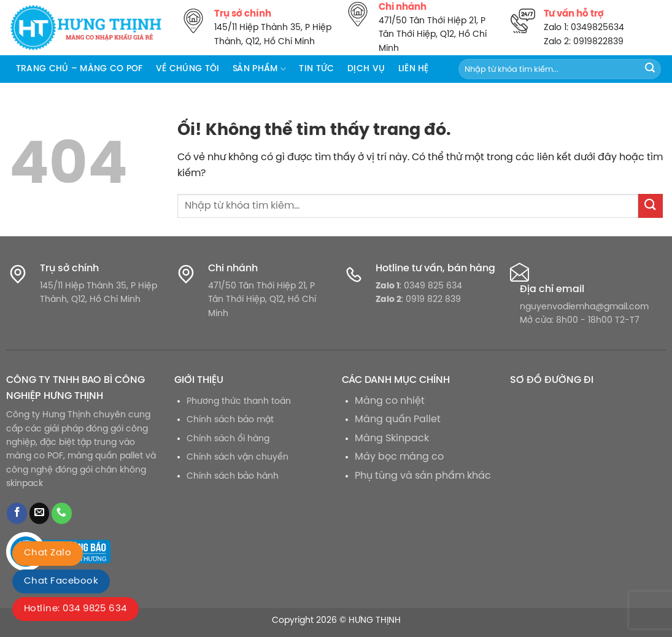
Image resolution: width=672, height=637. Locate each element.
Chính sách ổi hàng (228, 439)
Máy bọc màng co (399, 457)
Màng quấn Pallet (398, 419)
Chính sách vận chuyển (238, 457)
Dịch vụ (366, 69)
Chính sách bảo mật (230, 420)
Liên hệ (414, 69)
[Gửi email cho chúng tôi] (40, 513)
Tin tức (316, 69)
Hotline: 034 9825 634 (75, 609)
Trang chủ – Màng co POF (79, 69)
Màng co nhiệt (390, 401)
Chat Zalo (48, 553)
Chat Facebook (61, 581)
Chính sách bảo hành (233, 476)
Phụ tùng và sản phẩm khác (423, 476)
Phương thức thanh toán (239, 401)
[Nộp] (650, 69)
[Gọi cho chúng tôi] (62, 513)
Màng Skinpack (392, 438)
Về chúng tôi (187, 69)
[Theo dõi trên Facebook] (17, 513)
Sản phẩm (259, 69)
